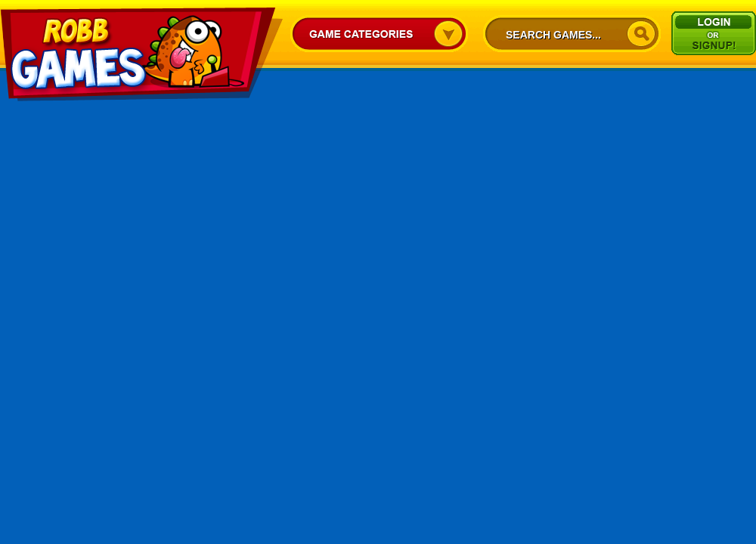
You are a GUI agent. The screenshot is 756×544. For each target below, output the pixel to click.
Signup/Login (714, 33)
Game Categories (379, 34)
